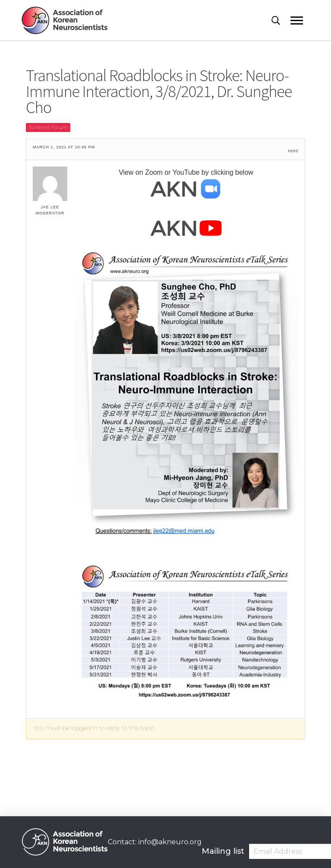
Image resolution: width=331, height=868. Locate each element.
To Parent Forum (48, 127)
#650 (293, 151)
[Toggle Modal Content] (281, 21)
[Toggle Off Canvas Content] (300, 21)
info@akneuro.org (170, 842)
